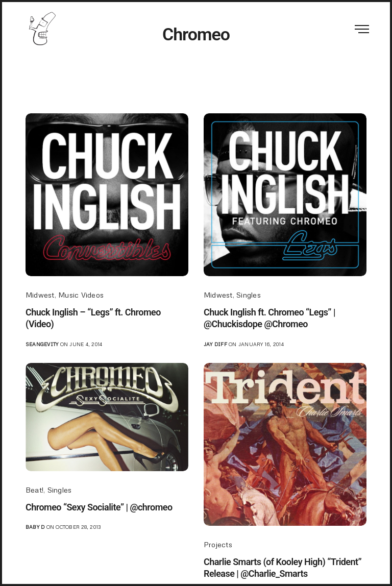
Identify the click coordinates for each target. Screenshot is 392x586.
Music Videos (81, 295)
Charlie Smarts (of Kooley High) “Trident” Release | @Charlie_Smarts (283, 568)
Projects (218, 544)
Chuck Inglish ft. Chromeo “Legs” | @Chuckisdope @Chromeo (269, 318)
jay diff (215, 344)
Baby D (35, 527)
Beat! (34, 490)
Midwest (40, 295)
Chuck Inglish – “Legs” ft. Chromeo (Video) (93, 318)
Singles (249, 295)
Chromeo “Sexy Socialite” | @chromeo (99, 507)
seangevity (42, 344)
